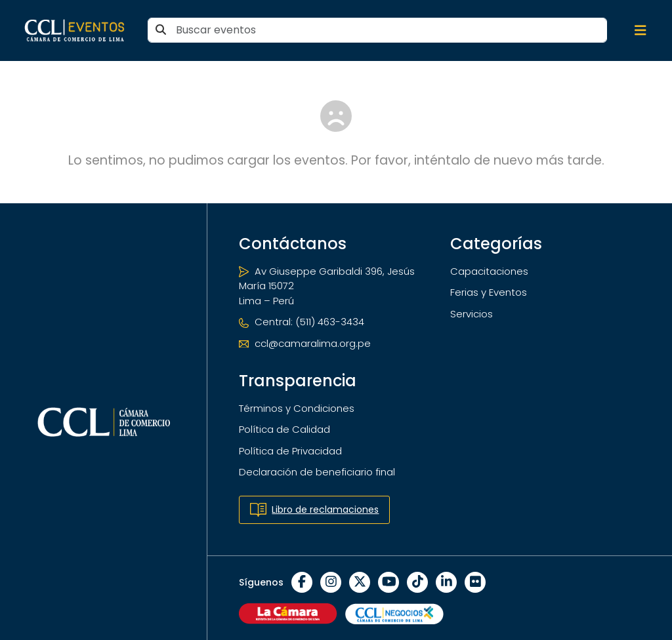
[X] (360, 582)
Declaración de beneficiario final (317, 472)
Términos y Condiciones (297, 408)
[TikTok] (417, 582)
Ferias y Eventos (489, 292)
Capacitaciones (489, 271)
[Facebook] (302, 582)
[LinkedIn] (446, 582)
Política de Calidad (284, 429)
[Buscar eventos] (377, 30)
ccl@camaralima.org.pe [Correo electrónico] (305, 343)
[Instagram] (331, 582)
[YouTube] (388, 582)
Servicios (472, 314)
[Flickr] (475, 582)
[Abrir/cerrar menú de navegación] (640, 30)
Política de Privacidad (290, 451)
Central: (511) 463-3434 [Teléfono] (302, 322)
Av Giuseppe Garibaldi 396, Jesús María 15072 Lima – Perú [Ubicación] (327, 286)
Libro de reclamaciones (314, 510)
